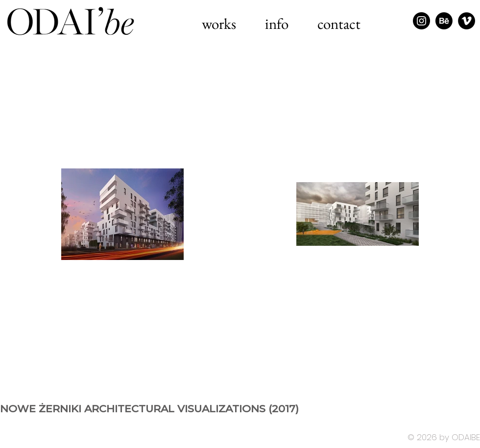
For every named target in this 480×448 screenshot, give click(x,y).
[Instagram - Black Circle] (421, 21)
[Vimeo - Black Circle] (467, 21)
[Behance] (444, 21)
